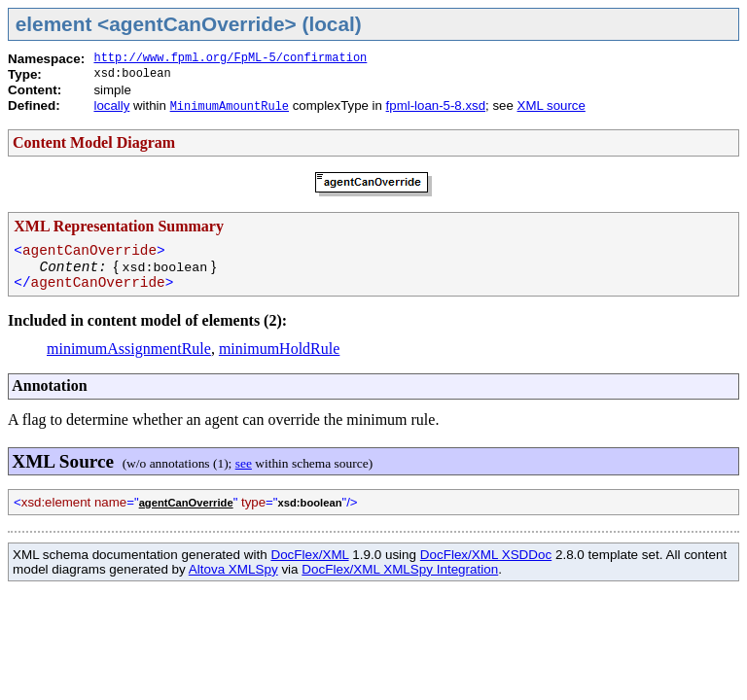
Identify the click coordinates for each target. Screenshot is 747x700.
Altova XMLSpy (233, 569)
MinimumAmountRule (230, 107)
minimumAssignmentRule (129, 349)
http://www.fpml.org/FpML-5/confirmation (230, 58)
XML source (551, 105)
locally (111, 105)
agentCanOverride (186, 503)
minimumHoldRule (279, 349)
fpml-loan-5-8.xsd (436, 105)
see (244, 463)
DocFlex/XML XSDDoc (486, 555)
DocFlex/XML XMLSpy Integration (400, 569)
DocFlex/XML (309, 555)
